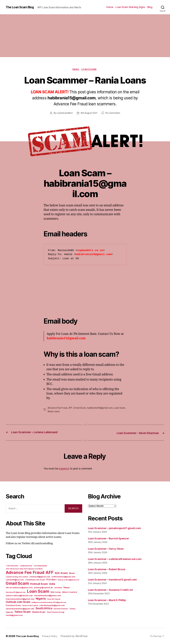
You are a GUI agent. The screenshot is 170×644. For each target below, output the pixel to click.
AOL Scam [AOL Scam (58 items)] (61, 573)
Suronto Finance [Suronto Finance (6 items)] (61, 609)
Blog (150, 7)
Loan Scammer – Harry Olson (106, 549)
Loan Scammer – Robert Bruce (107, 569)
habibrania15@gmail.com (101, 408)
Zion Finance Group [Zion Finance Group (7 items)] (56, 612)
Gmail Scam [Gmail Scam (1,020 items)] (17, 583)
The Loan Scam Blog (21, 7)
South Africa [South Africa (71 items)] (44, 608)
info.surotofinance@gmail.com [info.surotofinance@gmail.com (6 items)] (19, 587)
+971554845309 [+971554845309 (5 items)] (40, 566)
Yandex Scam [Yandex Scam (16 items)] (39, 612)
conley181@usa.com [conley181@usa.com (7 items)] (15, 580)
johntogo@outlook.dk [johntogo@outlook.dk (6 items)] (43, 587)
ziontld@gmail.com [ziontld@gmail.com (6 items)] (14, 615)
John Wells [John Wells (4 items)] (58, 588)
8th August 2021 (89, 114)
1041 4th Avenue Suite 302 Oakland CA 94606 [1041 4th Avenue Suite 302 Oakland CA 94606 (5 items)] (24, 569)
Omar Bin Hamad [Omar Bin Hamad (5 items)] (54, 599)
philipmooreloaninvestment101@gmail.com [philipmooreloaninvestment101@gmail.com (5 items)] (49, 602)
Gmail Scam (80, 408)
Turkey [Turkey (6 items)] (72, 609)
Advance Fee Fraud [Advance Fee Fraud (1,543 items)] (25, 572)
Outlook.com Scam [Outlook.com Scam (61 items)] (18, 602)
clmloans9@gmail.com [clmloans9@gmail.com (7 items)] (40, 577)
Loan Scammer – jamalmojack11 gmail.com (114, 528)
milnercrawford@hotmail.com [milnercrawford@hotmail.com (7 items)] (19, 595)
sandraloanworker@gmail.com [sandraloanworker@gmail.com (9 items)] (20, 608)
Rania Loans (61, 412)
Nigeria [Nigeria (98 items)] (41, 598)
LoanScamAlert (64, 114)
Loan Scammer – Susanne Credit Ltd (110, 590)
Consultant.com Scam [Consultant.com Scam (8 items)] (35, 580)
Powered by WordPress (78, 636)
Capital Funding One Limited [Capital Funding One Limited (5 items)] (17, 577)
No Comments (114, 114)
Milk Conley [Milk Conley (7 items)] (56, 592)
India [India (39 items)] (52, 584)
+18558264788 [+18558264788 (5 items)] (26, 566)
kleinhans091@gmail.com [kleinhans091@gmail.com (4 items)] (16, 592)
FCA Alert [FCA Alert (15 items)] (51, 579)
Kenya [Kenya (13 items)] (67, 587)
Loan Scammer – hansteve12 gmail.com (112, 579)
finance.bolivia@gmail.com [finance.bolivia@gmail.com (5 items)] (68, 580)
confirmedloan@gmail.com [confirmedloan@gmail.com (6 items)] (63, 577)
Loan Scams (90, 70)
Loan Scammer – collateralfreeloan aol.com (115, 559)
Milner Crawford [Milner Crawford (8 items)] (70, 592)
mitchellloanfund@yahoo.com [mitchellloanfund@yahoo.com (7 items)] (48, 595)
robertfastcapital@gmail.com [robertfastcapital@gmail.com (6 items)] (52, 605)
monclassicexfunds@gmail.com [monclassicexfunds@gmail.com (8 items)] (20, 599)
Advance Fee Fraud (58, 408)
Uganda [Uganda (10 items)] (9, 612)
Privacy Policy (52, 636)
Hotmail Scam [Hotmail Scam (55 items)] (39, 584)
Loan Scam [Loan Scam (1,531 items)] (38, 591)
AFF (71, 408)
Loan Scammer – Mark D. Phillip (107, 600)
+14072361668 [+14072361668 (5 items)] (12, 566)
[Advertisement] (85, 36)
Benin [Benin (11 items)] (72, 573)
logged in (64, 469)
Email (76, 70)
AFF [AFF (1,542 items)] (49, 572)
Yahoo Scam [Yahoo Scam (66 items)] (22, 612)
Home (110, 7)
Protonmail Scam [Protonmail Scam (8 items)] (13, 605)
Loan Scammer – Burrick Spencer (109, 538)
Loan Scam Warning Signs (130, 7)
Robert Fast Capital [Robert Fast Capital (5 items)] (30, 605)
